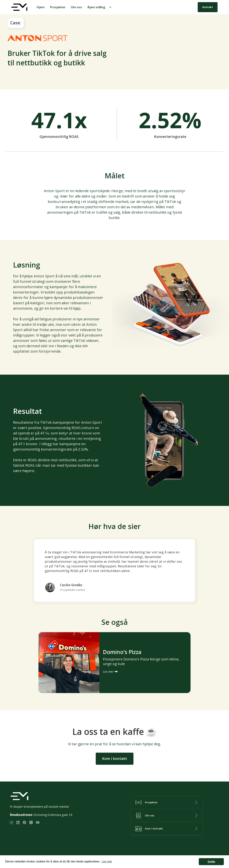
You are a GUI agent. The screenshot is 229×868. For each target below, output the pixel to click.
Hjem (41, 7)
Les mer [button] (107, 861)
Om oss (76, 7)
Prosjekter (58, 7)
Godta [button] (211, 862)
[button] (100, 7)
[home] (19, 7)
